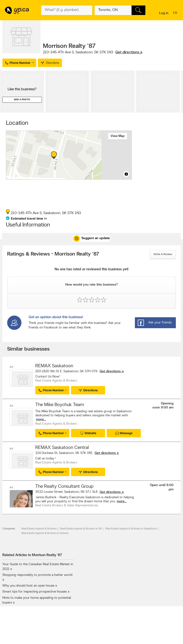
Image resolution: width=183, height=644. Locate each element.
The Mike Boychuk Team (60, 405)
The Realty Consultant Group (64, 487)
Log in (164, 13)
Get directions (110, 371)
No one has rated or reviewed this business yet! (91, 269)
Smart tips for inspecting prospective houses (35, 592)
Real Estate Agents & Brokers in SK (81, 528)
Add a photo (22, 100)
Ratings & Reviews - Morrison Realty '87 (53, 254)
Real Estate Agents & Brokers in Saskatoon (131, 528)
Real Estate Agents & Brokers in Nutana (45, 533)
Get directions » (129, 52)
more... (41, 420)
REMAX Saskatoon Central (62, 448)
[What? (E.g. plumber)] (67, 10)
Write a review (163, 254)
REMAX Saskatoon (54, 366)
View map (118, 136)
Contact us (173, 635)
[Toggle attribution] (126, 174)
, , (93, 52)
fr (176, 13)
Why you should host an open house (28, 586)
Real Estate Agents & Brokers (39, 528)
